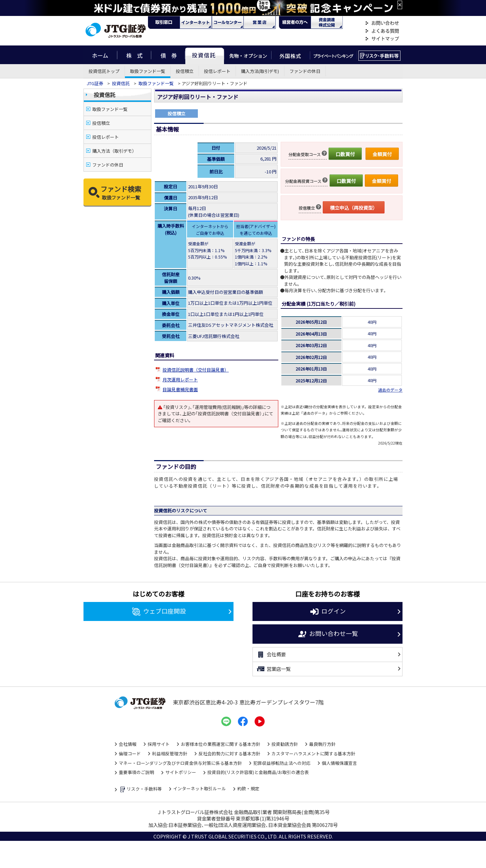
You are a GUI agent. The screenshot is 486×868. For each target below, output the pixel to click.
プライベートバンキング (333, 55)
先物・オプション (248, 55)
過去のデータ (390, 390)
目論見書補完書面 (180, 389)
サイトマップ (382, 39)
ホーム (100, 55)
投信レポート (217, 71)
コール (228, 22)
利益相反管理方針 (170, 753)
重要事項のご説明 (136, 772)
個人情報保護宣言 (339, 763)
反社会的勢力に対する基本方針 (229, 753)
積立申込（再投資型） (354, 208)
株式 (134, 55)
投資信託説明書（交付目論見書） (196, 370)
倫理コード (130, 753)
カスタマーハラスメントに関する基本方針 (313, 753)
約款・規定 (248, 788)
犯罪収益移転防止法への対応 (282, 763)
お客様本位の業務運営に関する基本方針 (221, 744)
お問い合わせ (382, 23)
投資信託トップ (104, 71)
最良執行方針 (322, 744)
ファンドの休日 (305, 71)
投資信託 (205, 55)
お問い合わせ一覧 (328, 634)
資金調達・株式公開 (327, 22)
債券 (168, 55)
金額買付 (382, 154)
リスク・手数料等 (140, 789)
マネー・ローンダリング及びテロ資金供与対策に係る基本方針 (180, 763)
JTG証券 (95, 83)
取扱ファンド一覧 (148, 71)
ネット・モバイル (196, 22)
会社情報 (128, 744)
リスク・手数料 (380, 55)
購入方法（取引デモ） (114, 151)
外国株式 (291, 55)
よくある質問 (382, 31)
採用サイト (159, 744)
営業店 (260, 22)
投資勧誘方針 (285, 744)
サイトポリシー (181, 772)
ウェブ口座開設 (159, 612)
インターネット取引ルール (200, 788)
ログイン (328, 612)
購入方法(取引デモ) (260, 71)
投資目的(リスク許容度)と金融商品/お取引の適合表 (258, 772)
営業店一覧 (273, 669)
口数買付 (345, 154)
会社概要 (271, 655)
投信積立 (185, 71)
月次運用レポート (180, 380)
